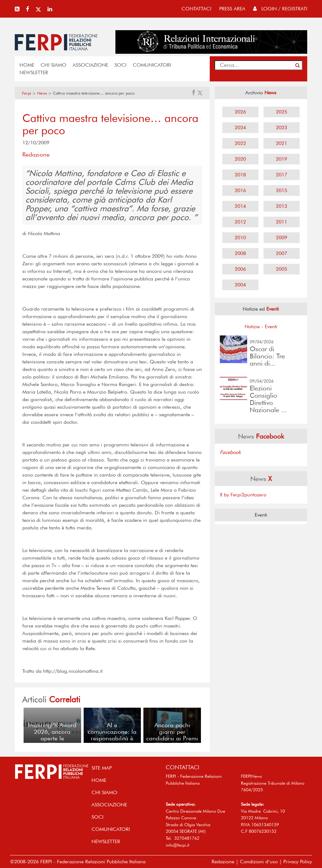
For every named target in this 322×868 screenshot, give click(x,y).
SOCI (120, 65)
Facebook (230, 452)
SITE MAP (102, 768)
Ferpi (27, 93)
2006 (240, 269)
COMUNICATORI (152, 65)
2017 (281, 175)
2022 (240, 143)
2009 (281, 238)
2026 (240, 112)
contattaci (196, 9)
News (42, 93)
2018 (240, 175)
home (27, 65)
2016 (240, 190)
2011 (281, 222)
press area (232, 9)
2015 (281, 190)
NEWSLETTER (34, 72)
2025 (281, 112)
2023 (281, 127)
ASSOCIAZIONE (90, 65)
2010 (240, 238)
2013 (281, 206)
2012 (240, 222)
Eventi (271, 326)
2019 (281, 159)
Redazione (223, 862)
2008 (240, 253)
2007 (281, 253)
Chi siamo (53, 65)
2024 (240, 127)
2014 (240, 206)
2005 (281, 269)
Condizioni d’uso (259, 862)
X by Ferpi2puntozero (243, 495)
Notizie (252, 326)
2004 (240, 285)
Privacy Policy (298, 862)
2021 (281, 143)
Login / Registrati (280, 9)
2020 (240, 159)
